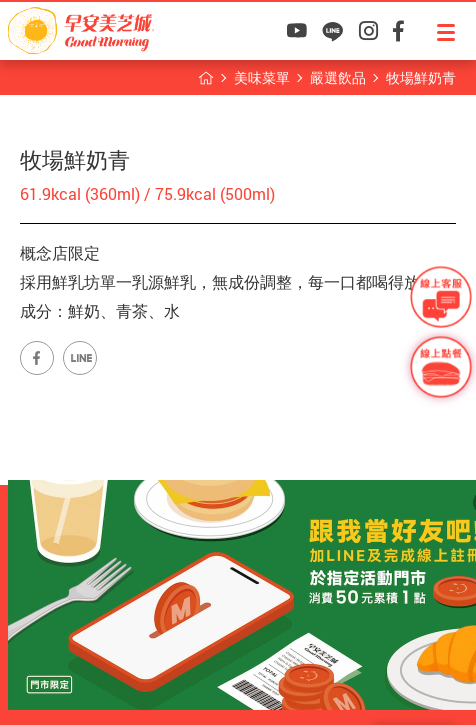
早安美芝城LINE (332, 31)
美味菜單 (262, 77)
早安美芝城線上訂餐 (441, 367)
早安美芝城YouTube (296, 31)
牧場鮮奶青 (421, 77)
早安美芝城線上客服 (441, 297)
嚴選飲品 (338, 77)
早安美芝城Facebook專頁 (37, 358)
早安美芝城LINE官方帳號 (80, 358)
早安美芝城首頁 (206, 78)
